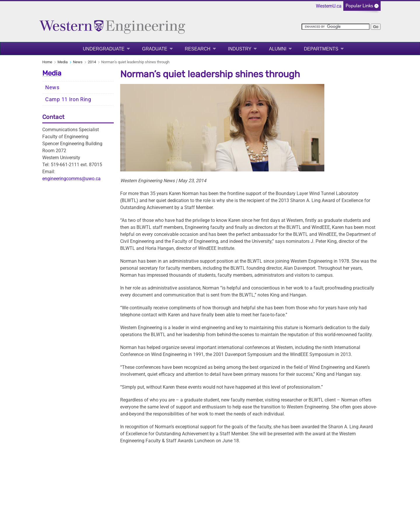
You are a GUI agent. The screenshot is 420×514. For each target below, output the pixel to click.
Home (47, 62)
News (78, 62)
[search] (336, 27)
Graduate (155, 49)
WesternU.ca (329, 6)
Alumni (278, 49)
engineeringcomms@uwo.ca (71, 179)
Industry (240, 49)
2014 (92, 62)
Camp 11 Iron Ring (68, 99)
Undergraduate (104, 49)
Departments (321, 49)
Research (198, 49)
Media (63, 62)
